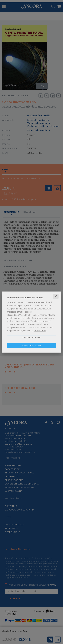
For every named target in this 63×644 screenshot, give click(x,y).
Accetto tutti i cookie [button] (32, 345)
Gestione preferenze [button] (32, 338)
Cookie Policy (40, 331)
